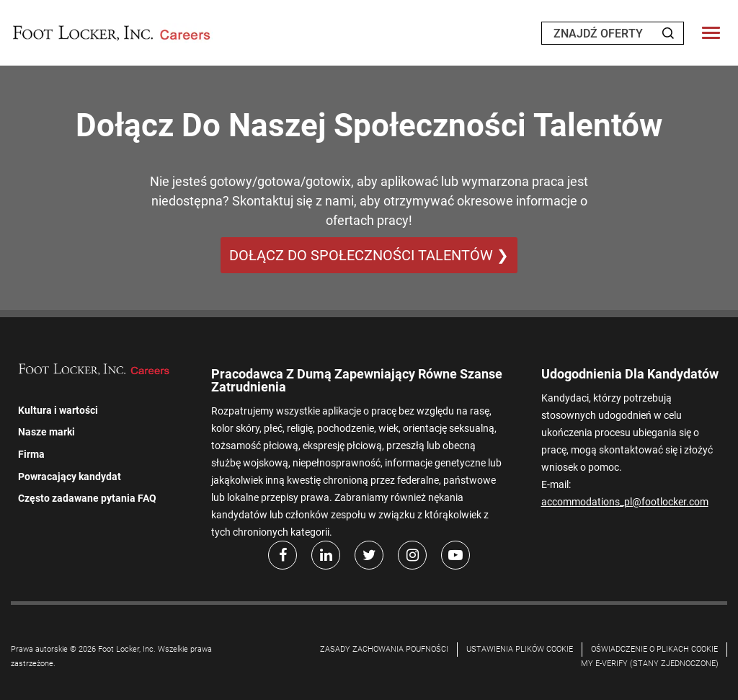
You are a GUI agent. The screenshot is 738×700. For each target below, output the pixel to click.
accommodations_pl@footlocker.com (625, 502)
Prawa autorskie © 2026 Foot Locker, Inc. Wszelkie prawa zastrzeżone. (111, 656)
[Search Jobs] (668, 33)
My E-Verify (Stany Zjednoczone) (650, 664)
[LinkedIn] (326, 555)
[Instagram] (412, 555)
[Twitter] (369, 555)
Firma (31, 454)
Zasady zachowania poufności (384, 649)
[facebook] (283, 555)
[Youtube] (455, 555)
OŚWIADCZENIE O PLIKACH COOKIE (654, 649)
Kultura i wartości (58, 410)
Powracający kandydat (70, 477)
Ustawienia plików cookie (520, 649)
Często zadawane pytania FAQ (87, 498)
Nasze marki (46, 432)
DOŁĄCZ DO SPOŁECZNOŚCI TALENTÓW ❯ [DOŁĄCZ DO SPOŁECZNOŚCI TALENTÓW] (369, 255)
